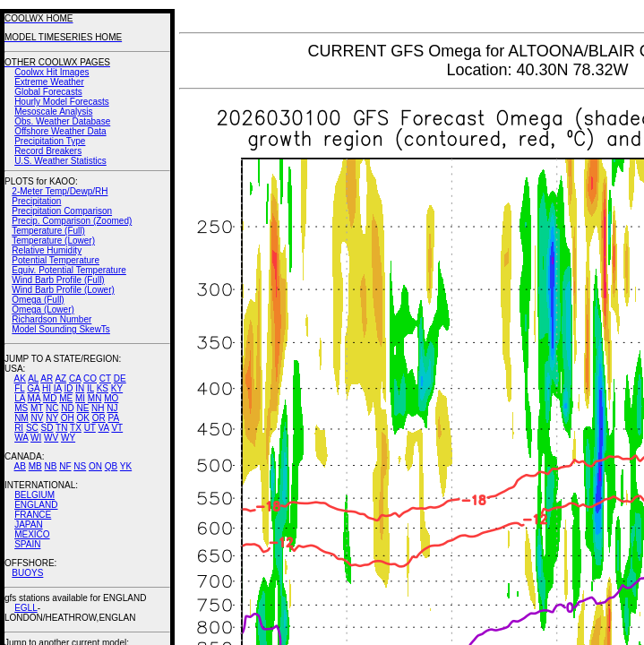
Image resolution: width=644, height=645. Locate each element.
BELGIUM (34, 495)
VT (117, 428)
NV (37, 418)
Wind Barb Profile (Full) (58, 280)
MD (50, 398)
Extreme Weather (49, 82)
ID (68, 388)
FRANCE (33, 515)
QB (111, 466)
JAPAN (29, 525)
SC (32, 428)
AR (47, 378)
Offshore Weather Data (60, 131)
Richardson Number (52, 319)
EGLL (26, 608)
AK (20, 378)
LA (20, 398)
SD (47, 428)
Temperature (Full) (48, 231)
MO (111, 398)
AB (20, 466)
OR (99, 418)
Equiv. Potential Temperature (69, 270)
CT (105, 378)
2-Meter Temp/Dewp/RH (60, 191)
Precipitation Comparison (62, 211)
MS (21, 408)
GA (33, 388)
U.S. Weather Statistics (60, 161)
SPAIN (27, 544)
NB (50, 466)
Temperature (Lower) (53, 241)
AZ (60, 378)
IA (58, 388)
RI (19, 428)
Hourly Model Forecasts (62, 102)
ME (66, 398)
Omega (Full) (38, 300)
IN (80, 388)
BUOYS (27, 573)
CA (75, 378)
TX (76, 428)
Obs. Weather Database (62, 121)
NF (65, 466)
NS (80, 466)
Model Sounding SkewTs (61, 329)
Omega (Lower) (43, 310)
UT (90, 428)
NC (52, 408)
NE (82, 408)
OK (82, 418)
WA (21, 438)
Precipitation (36, 201)
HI (47, 388)
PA (113, 418)
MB (35, 466)
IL (90, 388)
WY (68, 438)
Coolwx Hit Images (52, 72)
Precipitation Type (50, 141)
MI (80, 398)
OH (68, 418)
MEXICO (32, 534)
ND (67, 408)
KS (103, 388)
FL (19, 388)
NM (21, 418)
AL (33, 378)
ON (95, 466)
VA (104, 428)
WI (36, 438)
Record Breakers (48, 151)
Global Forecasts (48, 92)
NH (98, 408)
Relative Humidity (47, 250)
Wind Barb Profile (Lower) (63, 290)
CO (90, 378)
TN (61, 428)
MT (37, 408)
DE (120, 378)
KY (117, 388)
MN (95, 398)
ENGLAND (36, 505)
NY (52, 418)
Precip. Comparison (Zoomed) (72, 221)
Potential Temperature (56, 260)
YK (126, 466)
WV (51, 438)
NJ (112, 408)
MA (34, 398)
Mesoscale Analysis (53, 112)
